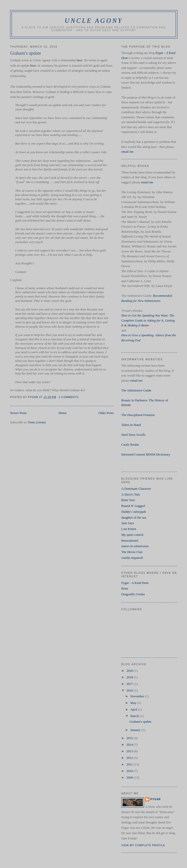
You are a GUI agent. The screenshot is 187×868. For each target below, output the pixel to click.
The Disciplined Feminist (138, 415)
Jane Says (128, 523)
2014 (130, 745)
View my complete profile (143, 845)
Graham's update (26, 53)
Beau (125, 588)
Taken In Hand (131, 425)
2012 (130, 758)
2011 (130, 764)
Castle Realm (130, 445)
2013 (130, 751)
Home (63, 413)
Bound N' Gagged (133, 506)
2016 (130, 690)
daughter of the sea (134, 517)
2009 (130, 777)
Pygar (156, 799)
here (80, 60)
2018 (130, 677)
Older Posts (106, 413)
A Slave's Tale (131, 494)
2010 (130, 771)
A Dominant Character (136, 489)
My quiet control (132, 535)
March (135, 716)
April (134, 709)
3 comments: (69, 397)
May (134, 703)
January (136, 730)
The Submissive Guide (136, 390)
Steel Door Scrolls (133, 435)
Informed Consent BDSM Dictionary (146, 454)
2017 (130, 684)
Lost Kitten (129, 529)
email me (127, 152)
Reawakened (130, 540)
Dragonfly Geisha (133, 594)
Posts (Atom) (37, 422)
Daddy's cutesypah (134, 512)
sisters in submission (135, 546)
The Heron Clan (132, 552)
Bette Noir (128, 500)
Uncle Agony (94, 21)
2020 (130, 671)
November (138, 696)
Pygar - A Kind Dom (135, 583)
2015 (130, 738)
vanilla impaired (132, 558)
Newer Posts (18, 413)
